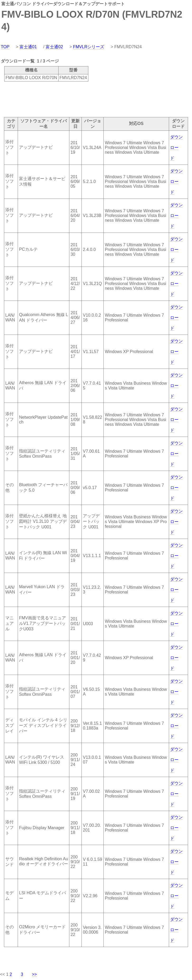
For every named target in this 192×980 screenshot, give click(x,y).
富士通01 (28, 47)
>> (34, 974)
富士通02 (54, 47)
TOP (5, 47)
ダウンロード (176, 148)
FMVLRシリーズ (89, 47)
